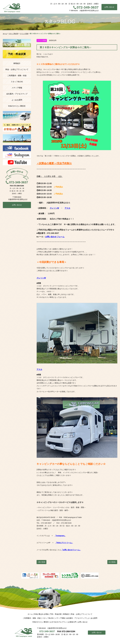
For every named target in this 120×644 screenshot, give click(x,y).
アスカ (67, 208)
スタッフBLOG (17, 82)
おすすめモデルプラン (58, 622)
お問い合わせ (109, 7)
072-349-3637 (88, 7)
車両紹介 (17, 63)
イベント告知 (42, 40)
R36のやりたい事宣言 (17, 106)
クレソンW (41, 278)
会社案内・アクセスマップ (17, 94)
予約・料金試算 (56, 614)
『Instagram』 (60, 536)
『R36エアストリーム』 (64, 543)
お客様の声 (72, 622)
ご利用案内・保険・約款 (17, 76)
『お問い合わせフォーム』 (71, 550)
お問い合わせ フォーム (55, 237)
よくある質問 (17, 100)
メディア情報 (17, 88)
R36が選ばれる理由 (41, 614)
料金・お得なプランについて (17, 69)
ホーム (30, 614)
